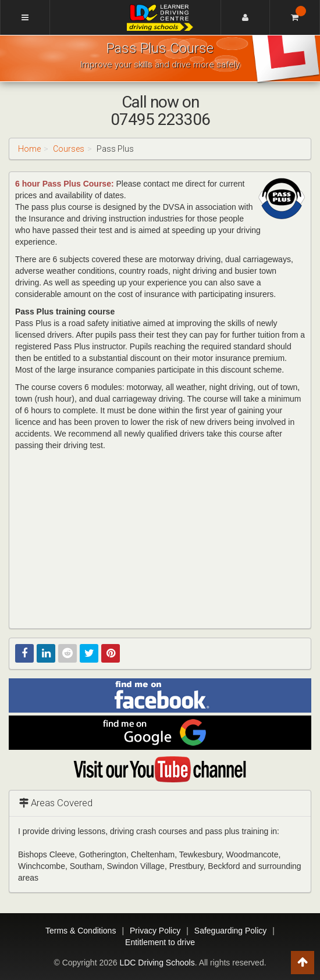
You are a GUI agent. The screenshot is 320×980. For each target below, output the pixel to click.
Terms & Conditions (81, 931)
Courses (69, 149)
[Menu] (25, 17)
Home (29, 149)
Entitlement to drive (160, 942)
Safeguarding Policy (231, 931)
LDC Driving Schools (157, 963)
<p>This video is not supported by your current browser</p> (160, 538)
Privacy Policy (155, 931)
